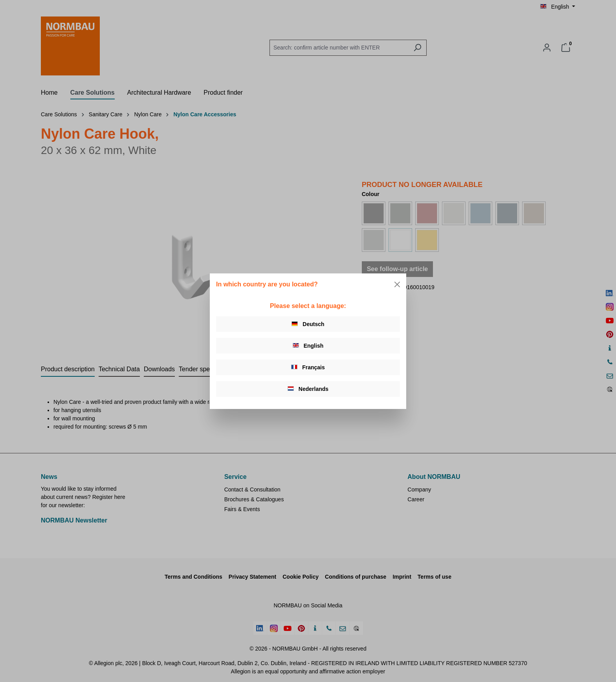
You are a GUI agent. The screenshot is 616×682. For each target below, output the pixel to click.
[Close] (397, 284)
